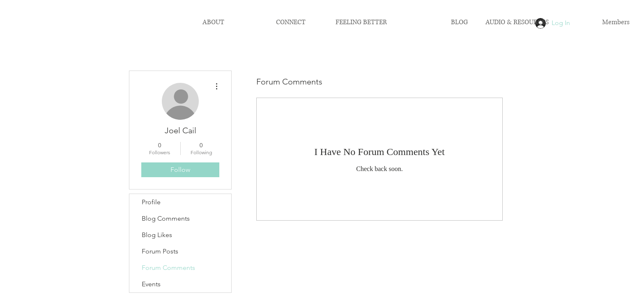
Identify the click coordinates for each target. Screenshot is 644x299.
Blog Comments (166, 218)
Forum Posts (160, 251)
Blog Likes (157, 235)
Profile (151, 202)
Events (151, 284)
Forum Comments (168, 268)
